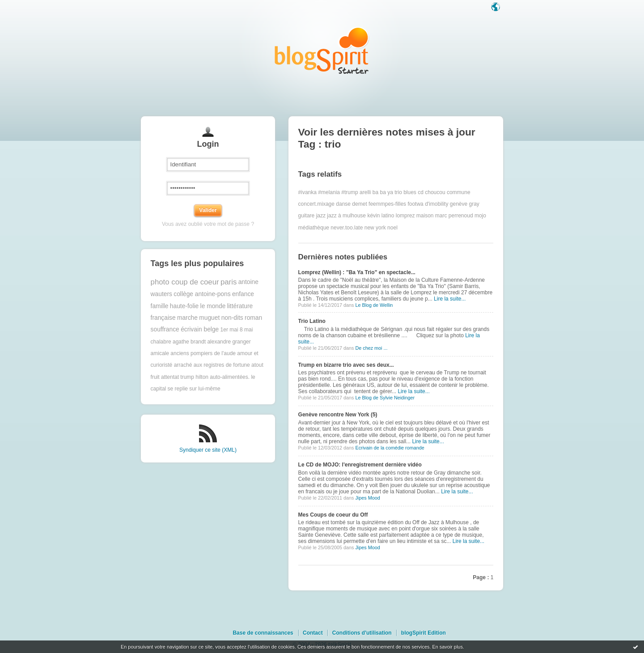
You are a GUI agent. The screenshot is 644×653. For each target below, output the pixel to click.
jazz (321, 216)
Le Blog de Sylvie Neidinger (385, 398)
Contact (313, 633)
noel (392, 228)
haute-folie (184, 306)
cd (421, 192)
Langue (496, 8)
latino (388, 216)
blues (410, 192)
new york (375, 228)
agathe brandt (189, 342)
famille (160, 306)
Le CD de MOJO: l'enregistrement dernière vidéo (360, 465)
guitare (307, 216)
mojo (480, 216)
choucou (435, 192)
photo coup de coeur (185, 282)
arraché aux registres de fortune (212, 365)
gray (474, 204)
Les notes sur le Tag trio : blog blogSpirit (322, 50)
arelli (365, 192)
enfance (243, 294)
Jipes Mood (367, 498)
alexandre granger (229, 342)
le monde (213, 306)
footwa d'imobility (428, 204)
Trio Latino (312, 321)
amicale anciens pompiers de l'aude (193, 353)
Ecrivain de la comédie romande (390, 448)
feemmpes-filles (387, 204)
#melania (329, 192)
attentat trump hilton (185, 377)
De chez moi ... (371, 348)
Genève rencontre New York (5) (338, 415)
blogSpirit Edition (424, 633)
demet (359, 204)
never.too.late (347, 228)
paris (229, 282)
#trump (350, 192)
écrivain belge (200, 329)
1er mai (229, 330)
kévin (373, 216)
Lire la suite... (450, 299)
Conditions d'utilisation (362, 633)
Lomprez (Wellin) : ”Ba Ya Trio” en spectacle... (357, 272)
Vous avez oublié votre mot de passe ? (208, 224)
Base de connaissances (263, 633)
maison (425, 216)
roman (253, 318)
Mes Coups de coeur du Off (333, 515)
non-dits (232, 318)
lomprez (405, 216)
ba (375, 192)
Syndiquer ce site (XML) (208, 450)
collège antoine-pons (202, 294)
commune (459, 192)
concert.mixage (316, 204)
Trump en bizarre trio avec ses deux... (346, 365)
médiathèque (314, 228)
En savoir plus (447, 647)
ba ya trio (391, 192)
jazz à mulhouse (346, 216)
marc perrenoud (454, 216)
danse (343, 204)
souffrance (165, 329)
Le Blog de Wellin (374, 305)
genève (459, 204)
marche (187, 318)
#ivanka (307, 192)
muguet (209, 318)
